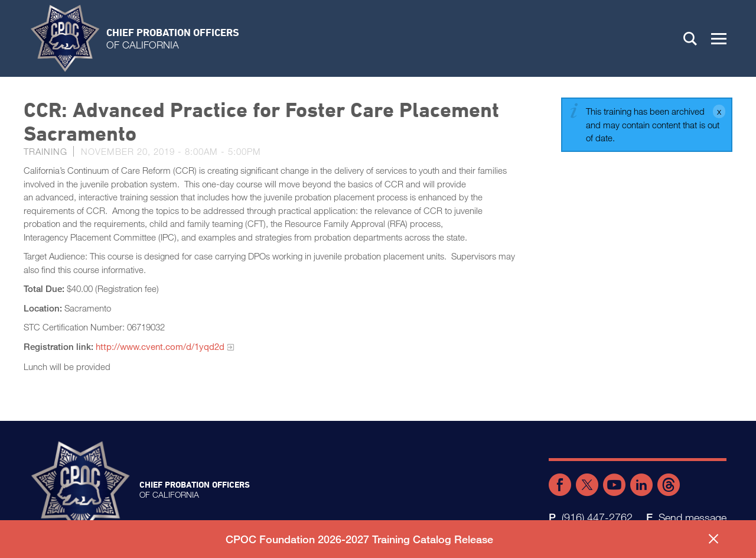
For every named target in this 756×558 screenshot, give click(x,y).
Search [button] (690, 38)
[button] (719, 38)
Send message (693, 517)
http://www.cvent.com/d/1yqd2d (160, 346)
